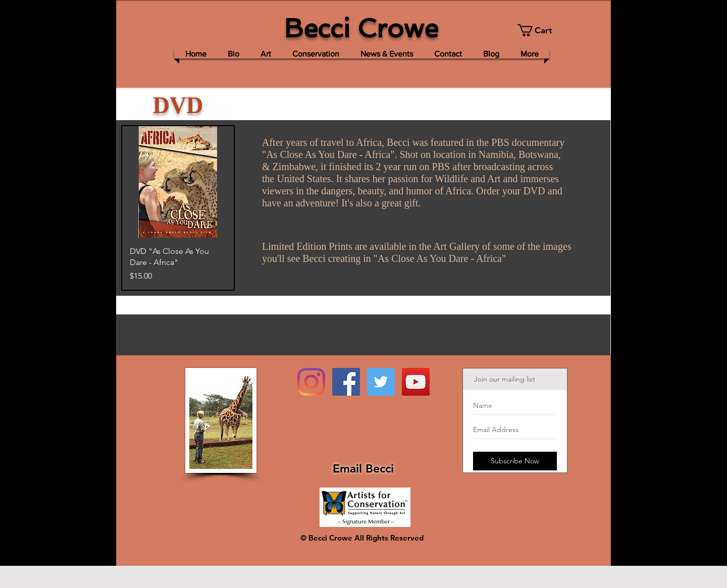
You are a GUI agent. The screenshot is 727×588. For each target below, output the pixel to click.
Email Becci (363, 468)
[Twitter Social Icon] (381, 382)
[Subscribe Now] (515, 461)
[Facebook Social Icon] (346, 382)
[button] (540, 30)
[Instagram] (311, 382)
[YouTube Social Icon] (416, 382)
